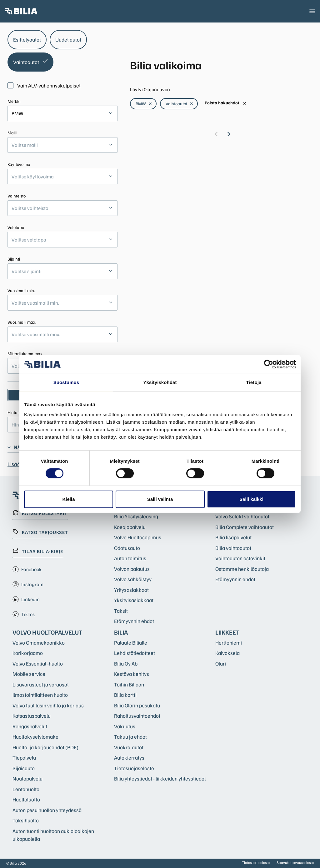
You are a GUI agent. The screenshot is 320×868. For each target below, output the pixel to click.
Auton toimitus (130, 558)
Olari (221, 663)
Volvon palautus (132, 569)
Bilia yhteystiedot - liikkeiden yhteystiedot (160, 778)
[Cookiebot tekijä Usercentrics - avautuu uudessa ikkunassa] (269, 364)
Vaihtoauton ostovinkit (240, 558)
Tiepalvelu (24, 758)
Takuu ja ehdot (130, 737)
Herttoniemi (229, 643)
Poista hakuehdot (226, 103)
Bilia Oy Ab (126, 663)
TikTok (24, 614)
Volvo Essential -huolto (38, 663)
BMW (144, 104)
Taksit (121, 611)
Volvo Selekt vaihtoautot (242, 516)
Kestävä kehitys (132, 674)
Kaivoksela (227, 653)
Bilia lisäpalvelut (233, 537)
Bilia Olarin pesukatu (137, 705)
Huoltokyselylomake (35, 737)
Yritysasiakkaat (131, 590)
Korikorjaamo (28, 653)
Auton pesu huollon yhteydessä (47, 810)
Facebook (27, 569)
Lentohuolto (26, 789)
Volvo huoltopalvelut (47, 632)
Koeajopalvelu (130, 527)
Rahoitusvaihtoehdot (137, 716)
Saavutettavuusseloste (295, 863)
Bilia (121, 632)
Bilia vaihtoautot (233, 548)
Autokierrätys (129, 758)
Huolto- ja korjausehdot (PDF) (45, 747)
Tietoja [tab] (254, 382)
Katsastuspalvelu (32, 716)
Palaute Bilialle (131, 643)
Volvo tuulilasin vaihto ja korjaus (48, 705)
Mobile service (29, 674)
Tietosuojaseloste (134, 768)
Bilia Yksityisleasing (136, 516)
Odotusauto (127, 548)
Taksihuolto (26, 820)
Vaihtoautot (180, 104)
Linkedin (26, 599)
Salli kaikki (251, 499)
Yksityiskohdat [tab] (160, 382)
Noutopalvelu (27, 778)
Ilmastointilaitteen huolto (40, 695)
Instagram (28, 584)
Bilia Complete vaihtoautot (245, 527)
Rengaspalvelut (30, 726)
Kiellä (68, 499)
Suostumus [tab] (66, 382)
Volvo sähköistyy (133, 579)
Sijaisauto (24, 768)
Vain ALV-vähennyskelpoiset (44, 85)
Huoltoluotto (26, 799)
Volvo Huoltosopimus (138, 537)
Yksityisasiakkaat (134, 600)
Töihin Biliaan (129, 684)
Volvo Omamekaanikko (39, 643)
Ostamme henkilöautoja (242, 569)
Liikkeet (227, 632)
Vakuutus (125, 726)
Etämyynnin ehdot (134, 621)
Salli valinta (160, 499)
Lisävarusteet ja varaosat (41, 684)
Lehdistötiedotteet (135, 653)
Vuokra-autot (129, 747)
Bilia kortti (125, 695)
